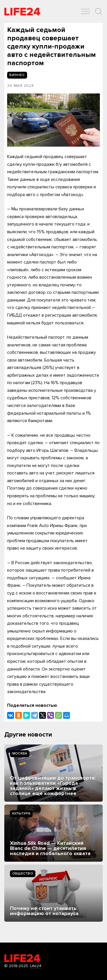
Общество (23, 874)
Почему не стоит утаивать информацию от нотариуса (44, 911)
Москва (20, 754)
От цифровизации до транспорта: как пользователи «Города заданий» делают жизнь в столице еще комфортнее (53, 786)
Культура (21, 814)
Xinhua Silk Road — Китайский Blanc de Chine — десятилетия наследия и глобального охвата (50, 848)
